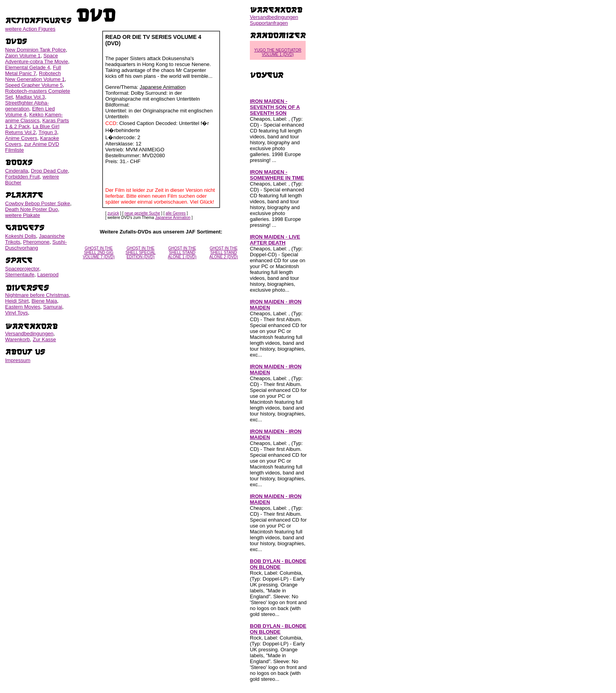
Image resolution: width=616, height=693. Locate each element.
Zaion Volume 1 (23, 56)
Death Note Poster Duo (31, 209)
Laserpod (48, 275)
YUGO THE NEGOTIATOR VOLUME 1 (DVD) (278, 52)
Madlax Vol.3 (30, 97)
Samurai (53, 307)
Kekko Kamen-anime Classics (34, 118)
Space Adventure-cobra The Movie (37, 59)
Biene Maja (44, 301)
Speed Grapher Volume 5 (34, 85)
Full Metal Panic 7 (33, 70)
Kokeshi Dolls (21, 236)
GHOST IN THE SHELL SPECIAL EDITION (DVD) (141, 253)
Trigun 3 (48, 132)
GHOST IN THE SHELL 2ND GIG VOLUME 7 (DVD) (99, 253)
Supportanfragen (269, 23)
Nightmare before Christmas (37, 295)
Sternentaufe (20, 275)
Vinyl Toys (16, 313)
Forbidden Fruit (22, 177)
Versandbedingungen (29, 334)
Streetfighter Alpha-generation (27, 106)
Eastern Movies (23, 307)
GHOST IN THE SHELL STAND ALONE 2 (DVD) (224, 253)
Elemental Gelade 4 (27, 67)
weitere (30, 29)
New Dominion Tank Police (35, 50)
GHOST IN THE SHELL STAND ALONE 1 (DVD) (182, 253)
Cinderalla (17, 171)
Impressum (18, 360)
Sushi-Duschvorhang (36, 245)
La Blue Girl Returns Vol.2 (32, 129)
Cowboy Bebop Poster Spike (38, 203)
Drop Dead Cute (49, 171)
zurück (113, 213)
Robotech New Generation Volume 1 (35, 76)
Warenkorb (17, 339)
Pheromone (36, 242)
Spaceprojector (22, 269)
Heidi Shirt (17, 301)
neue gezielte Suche (142, 213)
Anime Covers (21, 138)
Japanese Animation (173, 218)
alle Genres (175, 213)
